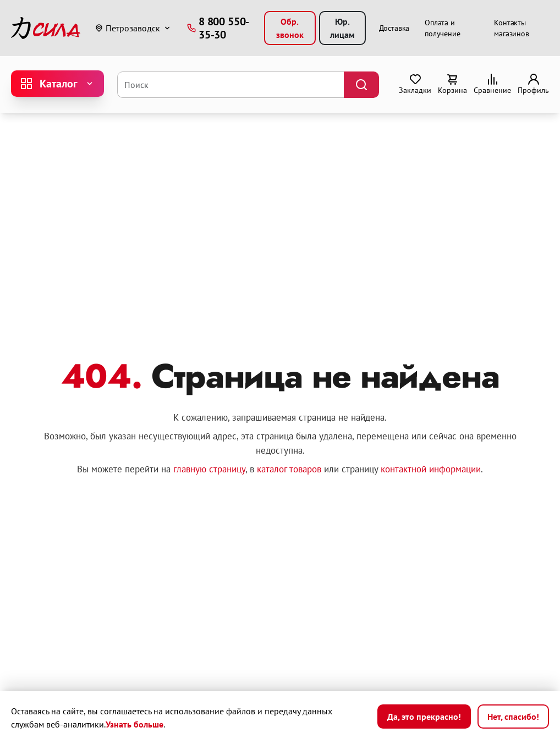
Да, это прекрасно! (424, 717)
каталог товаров (289, 469)
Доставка (394, 28)
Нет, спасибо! (513, 717)
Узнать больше (134, 724)
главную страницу (209, 469)
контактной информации (431, 469)
